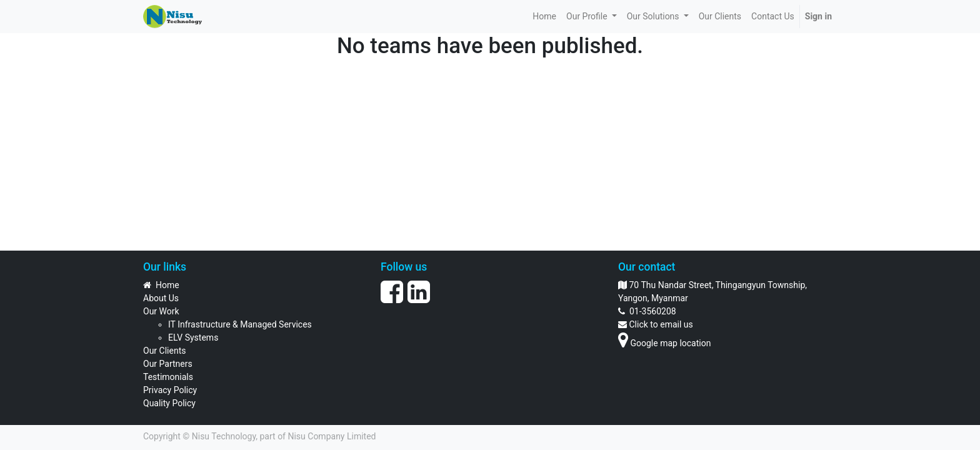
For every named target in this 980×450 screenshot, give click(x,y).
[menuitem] (544, 17)
